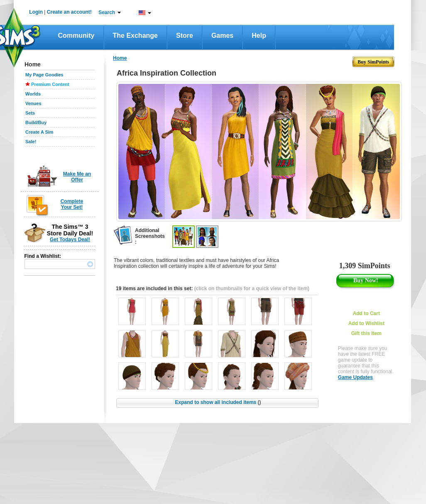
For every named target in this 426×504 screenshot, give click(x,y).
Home (120, 58)
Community (76, 35)
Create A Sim (39, 132)
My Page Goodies (44, 75)
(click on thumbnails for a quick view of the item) (252, 289)
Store (185, 35)
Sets (30, 113)
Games (222, 35)
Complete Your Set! (72, 204)
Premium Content (50, 84)
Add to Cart (366, 313)
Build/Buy (36, 122)
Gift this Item (366, 333)
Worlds (33, 94)
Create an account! (69, 12)
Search (107, 12)
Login (36, 12)
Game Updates (355, 377)
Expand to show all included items (218, 402)
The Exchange (135, 35)
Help (259, 35)
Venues (33, 103)
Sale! (31, 142)
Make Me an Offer (77, 177)
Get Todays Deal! (70, 240)
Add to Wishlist (366, 323)
